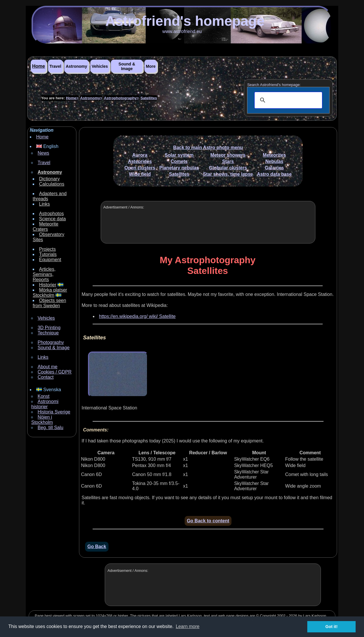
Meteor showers (228, 155)
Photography (51, 342)
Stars (228, 161)
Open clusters (140, 168)
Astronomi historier (45, 404)
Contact (46, 377)
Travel (55, 66)
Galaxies (274, 168)
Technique (48, 333)
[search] (287, 100)
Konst (44, 396)
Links (44, 204)
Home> (72, 98)
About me (47, 367)
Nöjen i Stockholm (42, 420)
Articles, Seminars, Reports (44, 274)
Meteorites (274, 155)
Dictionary (49, 179)
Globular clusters (228, 168)
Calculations (52, 184)
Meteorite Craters (46, 227)
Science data (53, 219)
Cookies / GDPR (55, 372)
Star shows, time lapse (228, 174)
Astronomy (76, 66)
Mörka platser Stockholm (50, 293)
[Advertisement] (207, 229)
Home (38, 66)
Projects (47, 249)
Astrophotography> (121, 98)
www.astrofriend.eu (182, 31)
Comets (179, 161)
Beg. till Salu (50, 428)
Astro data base (274, 174)
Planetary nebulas (179, 168)
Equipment (50, 260)
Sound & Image (127, 66)
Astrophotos (51, 214)
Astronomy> (91, 98)
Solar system (179, 155)
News (43, 153)
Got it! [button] (332, 627)
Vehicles (100, 66)
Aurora (140, 155)
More (151, 66)
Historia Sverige (54, 412)
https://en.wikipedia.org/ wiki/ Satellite (137, 316)
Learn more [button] (187, 626)
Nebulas (274, 161)
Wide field (140, 174)
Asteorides (140, 161)
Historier (48, 285)
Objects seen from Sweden (49, 303)
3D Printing (49, 328)
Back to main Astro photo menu (208, 148)
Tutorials (48, 254)
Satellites (149, 98)
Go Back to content (208, 521)
